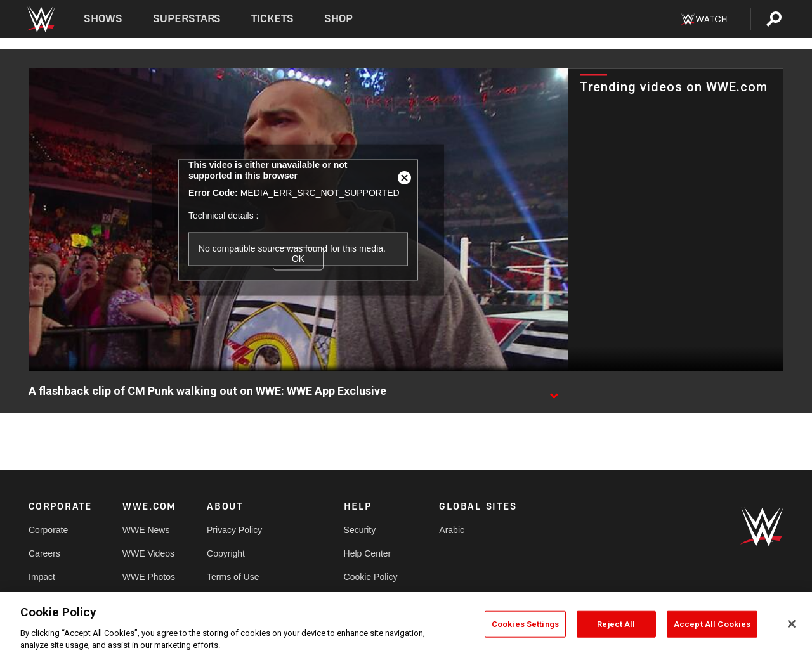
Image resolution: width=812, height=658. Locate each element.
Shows (103, 19)
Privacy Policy (234, 530)
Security (360, 530)
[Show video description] (554, 392)
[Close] (792, 624)
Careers (44, 553)
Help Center (368, 553)
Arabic (452, 530)
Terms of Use (233, 577)
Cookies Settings (525, 624)
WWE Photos (149, 577)
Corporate (48, 530)
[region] (406, 625)
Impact (42, 577)
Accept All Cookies (712, 624)
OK (298, 259)
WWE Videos (148, 553)
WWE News (146, 530)
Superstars (187, 19)
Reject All (616, 624)
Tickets (272, 19)
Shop (338, 19)
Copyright (226, 553)
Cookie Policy (371, 577)
